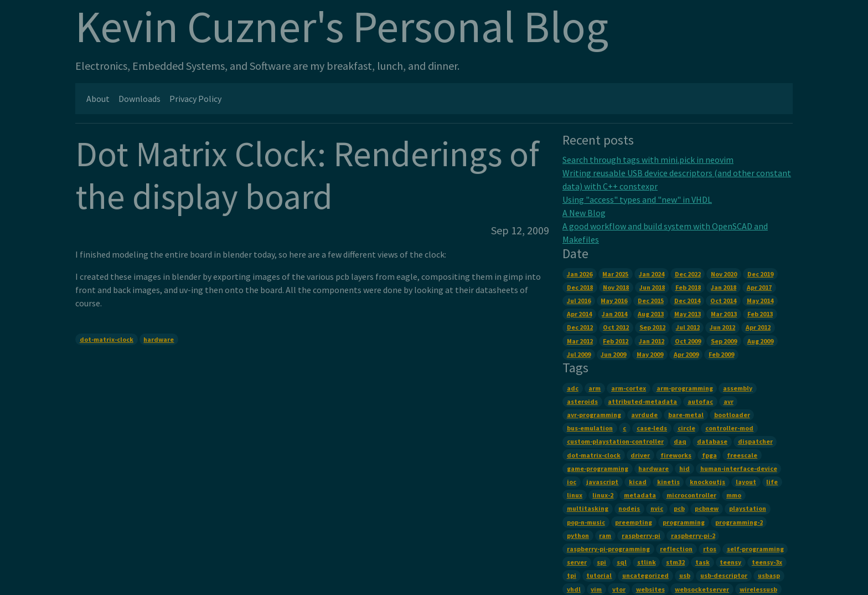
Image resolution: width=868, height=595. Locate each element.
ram (605, 535)
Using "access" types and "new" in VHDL (637, 199)
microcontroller (691, 495)
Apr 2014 (579, 314)
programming (684, 522)
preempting (634, 522)
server (577, 562)
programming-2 (739, 522)
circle (686, 428)
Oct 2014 (723, 301)
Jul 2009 (579, 354)
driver (640, 455)
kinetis (668, 482)
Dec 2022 (688, 274)
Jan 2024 (652, 274)
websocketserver (702, 589)
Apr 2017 (759, 287)
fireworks (676, 455)
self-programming (755, 549)
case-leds (652, 428)
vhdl (574, 589)
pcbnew (707, 508)
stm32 (675, 562)
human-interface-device (739, 468)
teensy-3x (767, 562)
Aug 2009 (760, 341)
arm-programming (685, 388)
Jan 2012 (652, 341)
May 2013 (688, 314)
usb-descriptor (724, 575)
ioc (572, 482)
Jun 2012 (722, 327)
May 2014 (760, 301)
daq (680, 441)
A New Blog (584, 213)
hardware (159, 339)
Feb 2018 (688, 287)
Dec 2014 (687, 301)
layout (746, 482)
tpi (572, 575)
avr (728, 401)
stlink (647, 562)
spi (601, 562)
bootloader (732, 415)
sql (622, 562)
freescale (742, 455)
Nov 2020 (724, 274)
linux (575, 495)
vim (596, 589)
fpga (709, 455)
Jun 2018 (652, 287)
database (712, 441)
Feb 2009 (721, 354)
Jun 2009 (613, 354)
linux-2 (603, 495)
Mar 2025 (615, 274)
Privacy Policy (195, 99)
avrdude (644, 415)
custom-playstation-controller (615, 441)
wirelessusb (758, 589)
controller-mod (729, 428)
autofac (700, 401)
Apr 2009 (686, 354)
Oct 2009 (688, 341)
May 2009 (650, 354)
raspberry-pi (641, 535)
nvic (657, 508)
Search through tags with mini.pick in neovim (648, 160)
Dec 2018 (580, 287)
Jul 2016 (579, 301)
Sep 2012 (652, 327)
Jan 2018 (724, 287)
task (702, 562)
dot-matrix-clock (107, 339)
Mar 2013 (724, 314)
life (772, 482)
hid (684, 468)
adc (573, 388)
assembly (738, 388)
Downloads (139, 99)
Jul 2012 (688, 327)
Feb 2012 (616, 341)
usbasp (769, 575)
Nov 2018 (616, 287)
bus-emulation (590, 428)
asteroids (582, 401)
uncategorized (645, 575)
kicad (638, 482)
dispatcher (755, 441)
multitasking (588, 508)
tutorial (599, 575)
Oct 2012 (616, 327)
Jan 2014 (614, 314)
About (98, 99)
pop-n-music (586, 522)
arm (595, 388)
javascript (602, 482)
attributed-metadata (642, 401)
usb (685, 575)
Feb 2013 (760, 314)
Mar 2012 (580, 341)
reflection (676, 549)
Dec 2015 (651, 301)
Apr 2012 (758, 327)
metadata (640, 495)
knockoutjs (707, 482)
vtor (619, 589)
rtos (710, 549)
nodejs (629, 508)
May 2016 (614, 301)
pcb (679, 508)
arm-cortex (629, 388)
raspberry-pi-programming (608, 549)
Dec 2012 (580, 327)
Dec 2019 (760, 274)
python (578, 535)
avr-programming (594, 415)
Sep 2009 (724, 341)
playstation (748, 508)
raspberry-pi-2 (693, 535)
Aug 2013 (651, 314)
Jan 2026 (580, 274)
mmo (734, 495)
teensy (730, 562)
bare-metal (686, 415)
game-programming (598, 468)
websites (650, 589)
